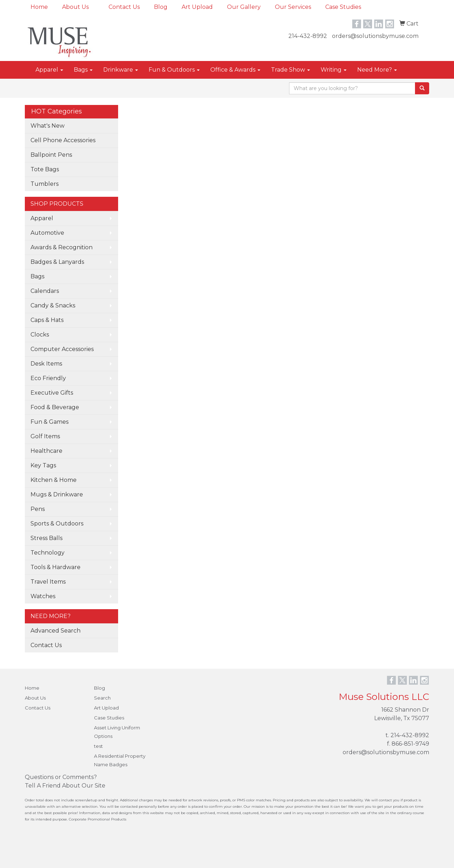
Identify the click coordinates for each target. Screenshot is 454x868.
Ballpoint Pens (51, 155)
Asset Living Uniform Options (117, 732)
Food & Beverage (55, 407)
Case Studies (343, 7)
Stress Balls (46, 538)
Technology (48, 553)
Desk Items (46, 364)
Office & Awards (235, 70)
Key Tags (43, 465)
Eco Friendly (48, 378)
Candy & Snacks (53, 305)
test (98, 746)
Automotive (47, 233)
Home (39, 7)
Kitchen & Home (54, 480)
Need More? (377, 70)
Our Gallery (244, 7)
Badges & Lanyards (57, 262)
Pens (38, 509)
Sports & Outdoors (57, 524)
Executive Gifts (52, 393)
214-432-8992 (308, 36)
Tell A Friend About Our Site (65, 786)
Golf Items (45, 436)
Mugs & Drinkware (57, 494)
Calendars (45, 291)
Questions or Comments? (61, 777)
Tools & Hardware (56, 567)
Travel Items (48, 582)
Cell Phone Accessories (63, 140)
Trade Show (290, 70)
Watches (43, 596)
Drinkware (121, 70)
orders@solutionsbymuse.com (375, 36)
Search (102, 698)
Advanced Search (56, 631)
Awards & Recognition (62, 247)
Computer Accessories (62, 349)
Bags (83, 70)
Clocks (40, 335)
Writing (334, 70)
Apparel (49, 70)
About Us (75, 7)
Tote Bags (45, 169)
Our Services (293, 7)
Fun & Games (49, 422)
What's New (48, 126)
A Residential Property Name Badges (120, 760)
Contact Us (124, 7)
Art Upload (197, 7)
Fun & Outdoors (174, 70)
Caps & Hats (47, 320)
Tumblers (45, 184)
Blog (161, 7)
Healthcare (46, 451)
